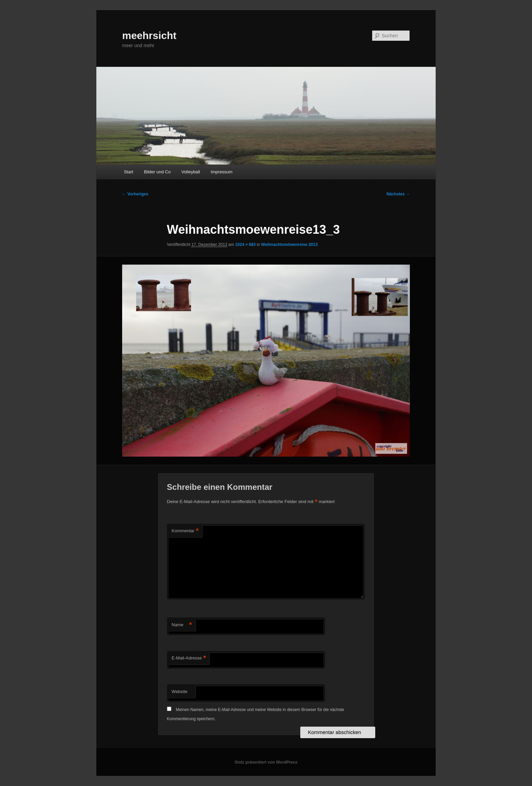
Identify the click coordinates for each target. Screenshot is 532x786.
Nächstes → (398, 194)
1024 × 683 (245, 245)
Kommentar (185, 531)
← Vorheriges (135, 194)
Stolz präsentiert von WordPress (266, 762)
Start (128, 172)
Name (182, 625)
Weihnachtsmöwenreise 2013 (290, 245)
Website (180, 692)
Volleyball (191, 172)
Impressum (222, 172)
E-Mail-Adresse (189, 658)
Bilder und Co (157, 172)
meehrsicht (149, 35)
